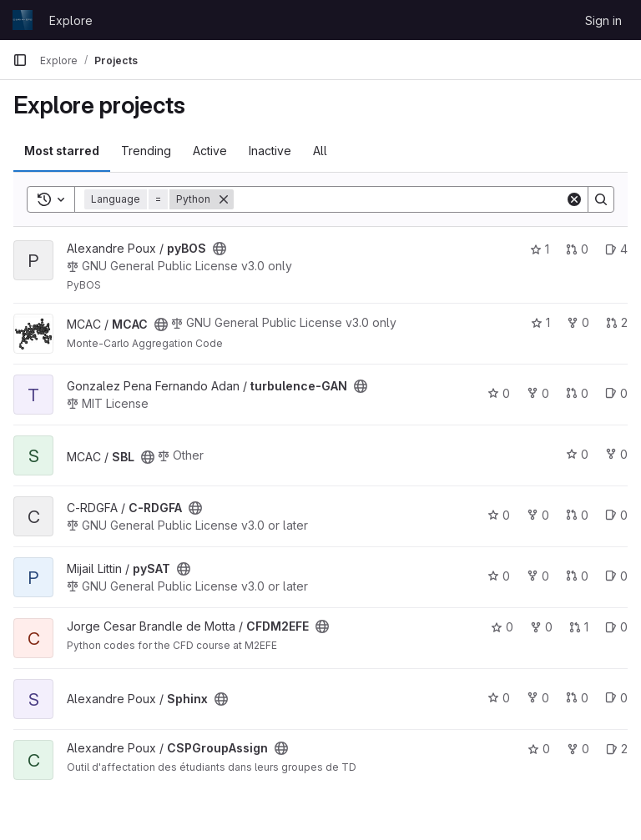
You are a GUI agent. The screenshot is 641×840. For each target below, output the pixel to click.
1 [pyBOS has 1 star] (540, 249)
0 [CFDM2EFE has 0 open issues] (616, 627)
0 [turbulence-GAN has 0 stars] (499, 393)
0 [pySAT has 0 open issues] (616, 576)
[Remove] (224, 199)
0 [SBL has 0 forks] (616, 454)
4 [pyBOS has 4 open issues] (616, 249)
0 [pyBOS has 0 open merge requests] (577, 249)
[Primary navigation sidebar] (20, 60)
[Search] (399, 199)
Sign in (603, 20)
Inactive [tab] (270, 151)
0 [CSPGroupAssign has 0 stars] (539, 749)
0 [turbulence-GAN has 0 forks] (538, 393)
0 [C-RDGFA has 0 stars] (499, 515)
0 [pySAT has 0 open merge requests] (577, 576)
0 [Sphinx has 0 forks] (538, 698)
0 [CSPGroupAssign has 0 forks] (578, 749)
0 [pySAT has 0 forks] (538, 576)
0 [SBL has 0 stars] (577, 454)
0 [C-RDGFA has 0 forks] (538, 515)
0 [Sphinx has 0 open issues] (616, 698)
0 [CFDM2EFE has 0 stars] (502, 627)
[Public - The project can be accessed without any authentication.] (220, 249)
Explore (71, 20)
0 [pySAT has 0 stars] (499, 576)
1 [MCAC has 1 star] (540, 322)
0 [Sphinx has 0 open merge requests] (577, 698)
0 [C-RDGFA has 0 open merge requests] (577, 515)
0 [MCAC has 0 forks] (578, 322)
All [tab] (320, 151)
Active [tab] (210, 151)
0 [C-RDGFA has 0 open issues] (616, 515)
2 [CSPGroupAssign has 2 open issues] (617, 749)
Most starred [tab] (62, 151)
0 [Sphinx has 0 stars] (499, 698)
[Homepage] (23, 20)
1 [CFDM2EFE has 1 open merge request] (579, 627)
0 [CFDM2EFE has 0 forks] (541, 627)
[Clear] (574, 199)
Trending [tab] (146, 151)
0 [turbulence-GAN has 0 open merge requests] (577, 393)
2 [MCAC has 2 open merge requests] (617, 322)
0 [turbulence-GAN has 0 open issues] (616, 393)
